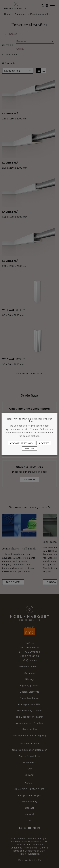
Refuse (29, 448)
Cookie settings (22, 443)
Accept (44, 443)
